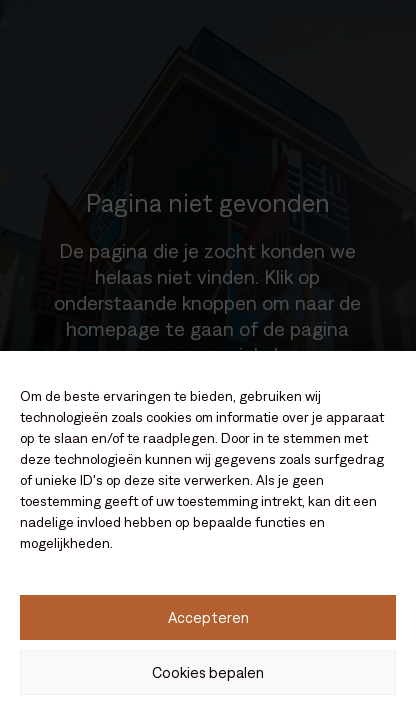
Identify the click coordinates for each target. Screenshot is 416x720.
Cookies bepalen (208, 672)
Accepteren (208, 617)
